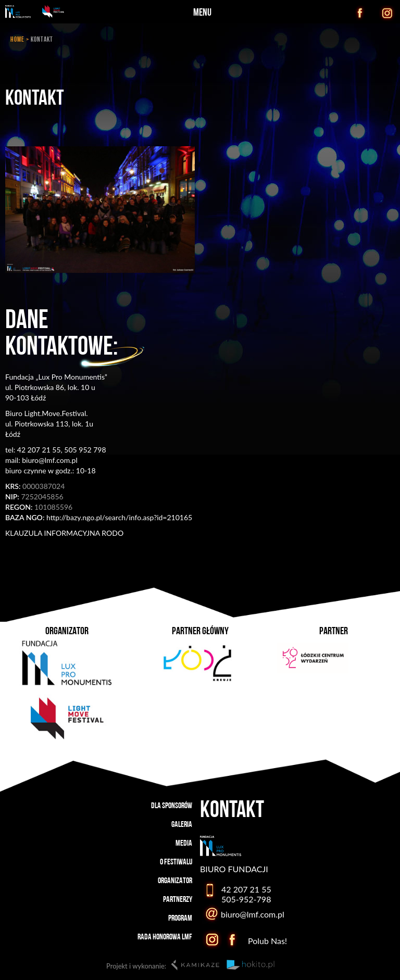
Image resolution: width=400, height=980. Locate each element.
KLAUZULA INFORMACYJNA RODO (64, 533)
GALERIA (182, 825)
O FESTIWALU (176, 862)
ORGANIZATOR (175, 881)
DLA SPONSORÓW (172, 806)
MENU (202, 13)
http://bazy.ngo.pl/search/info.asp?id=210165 (99, 517)
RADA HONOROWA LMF (165, 937)
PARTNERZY (178, 900)
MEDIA (184, 844)
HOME (17, 40)
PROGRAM (180, 919)
